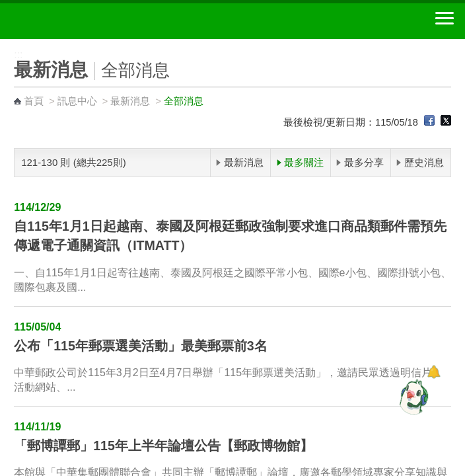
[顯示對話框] (434, 372)
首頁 (34, 101)
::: (4, 45)
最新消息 (130, 101)
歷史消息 (424, 162)
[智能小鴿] (412, 397)
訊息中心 (77, 101)
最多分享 (364, 162)
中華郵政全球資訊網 (83, 21)
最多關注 (304, 162)
